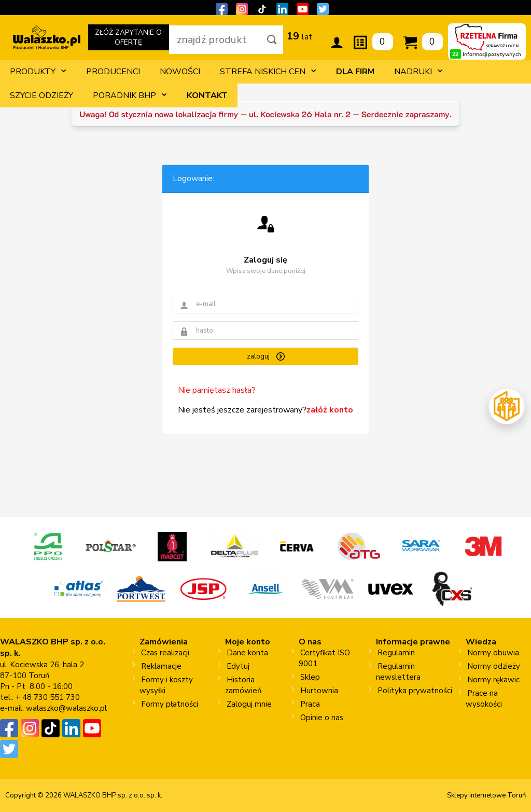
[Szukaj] (272, 40)
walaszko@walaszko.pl (66, 708)
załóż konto (330, 410)
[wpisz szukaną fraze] (215, 40)
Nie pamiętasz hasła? (217, 390)
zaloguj (266, 356)
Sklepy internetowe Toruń (486, 795)
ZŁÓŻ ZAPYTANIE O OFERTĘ (129, 39)
